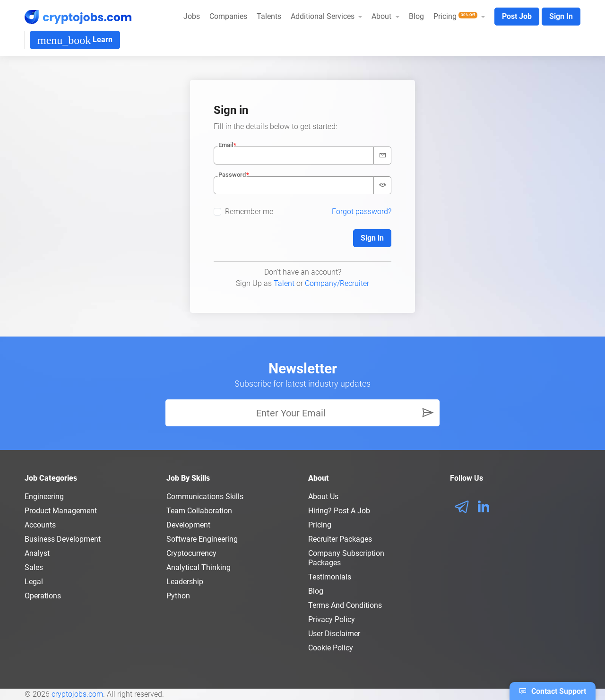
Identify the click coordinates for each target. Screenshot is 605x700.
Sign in (372, 238)
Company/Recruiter (337, 283)
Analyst (37, 553)
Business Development (63, 539)
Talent (284, 283)
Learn (75, 40)
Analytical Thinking (199, 567)
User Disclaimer (334, 634)
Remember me (249, 212)
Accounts (40, 525)
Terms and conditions (345, 605)
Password (232, 175)
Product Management (61, 511)
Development (188, 525)
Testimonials (330, 577)
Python (178, 596)
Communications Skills (205, 497)
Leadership (185, 582)
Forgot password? (362, 212)
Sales (34, 567)
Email (226, 145)
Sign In (561, 16)
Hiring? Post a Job (339, 511)
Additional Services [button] (324, 16)
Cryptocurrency (191, 553)
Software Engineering (202, 539)
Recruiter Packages (340, 539)
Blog (416, 16)
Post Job (517, 16)
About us (323, 497)
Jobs (192, 16)
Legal (34, 582)
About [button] (382, 16)
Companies (228, 16)
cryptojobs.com (77, 694)
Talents (269, 16)
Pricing (320, 525)
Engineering (44, 497)
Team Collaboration (199, 511)
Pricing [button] (456, 16)
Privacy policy (332, 619)
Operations (43, 596)
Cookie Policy (331, 648)
